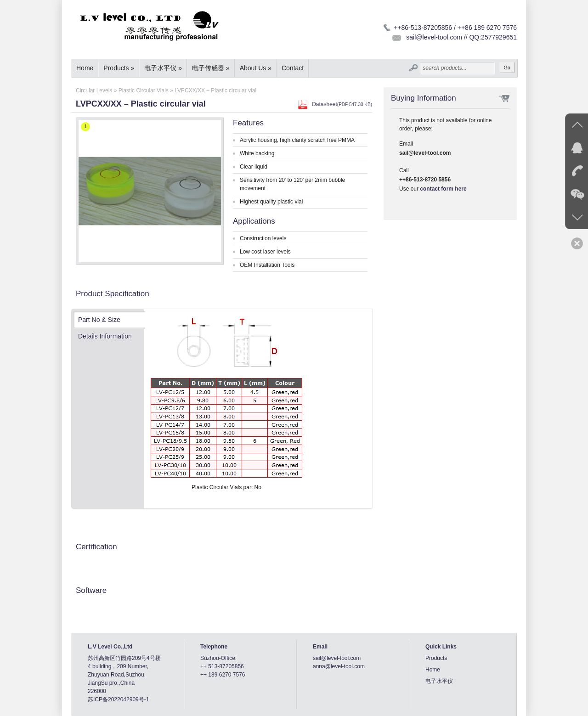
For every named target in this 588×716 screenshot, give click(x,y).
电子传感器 (211, 68)
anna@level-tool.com (339, 666)
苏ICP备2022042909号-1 (118, 699)
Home (85, 68)
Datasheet (342, 104)
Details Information (105, 336)
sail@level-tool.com (337, 658)
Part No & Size (99, 320)
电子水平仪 (163, 68)
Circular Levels (94, 90)
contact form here (443, 189)
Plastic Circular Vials (144, 90)
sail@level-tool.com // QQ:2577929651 (461, 37)
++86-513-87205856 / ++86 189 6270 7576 (455, 28)
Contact (293, 68)
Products (119, 68)
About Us (256, 68)
